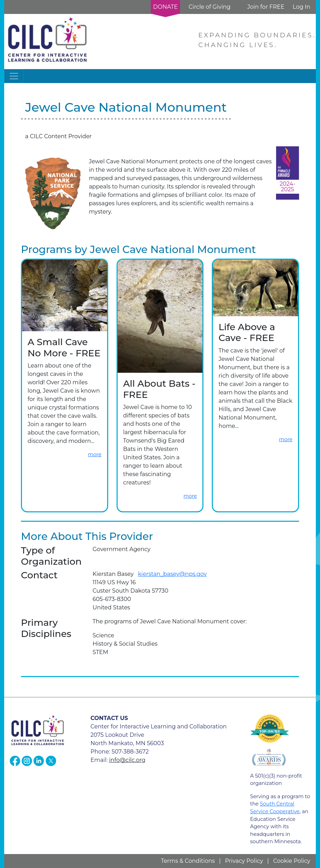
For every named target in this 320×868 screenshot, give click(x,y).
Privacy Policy (244, 861)
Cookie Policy (292, 861)
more (95, 454)
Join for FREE (266, 7)
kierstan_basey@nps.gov (173, 574)
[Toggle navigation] (14, 76)
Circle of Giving (209, 7)
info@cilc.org (127, 760)
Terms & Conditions (188, 861)
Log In (302, 7)
